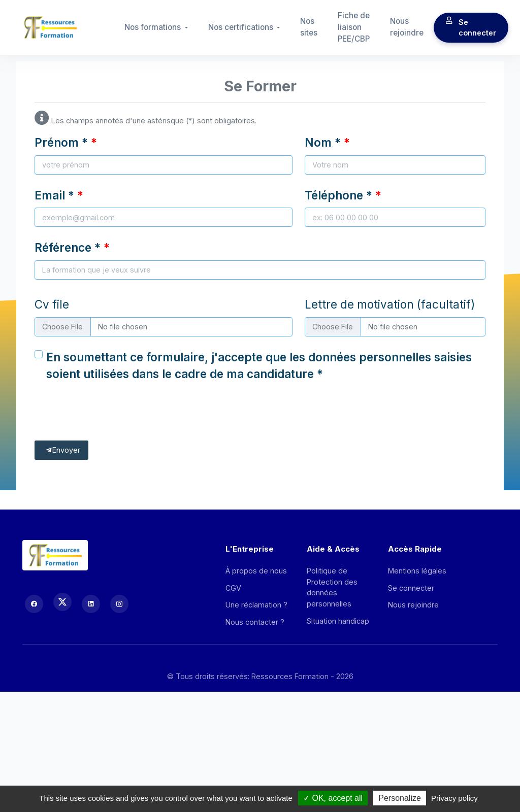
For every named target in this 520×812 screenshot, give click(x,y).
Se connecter (471, 28)
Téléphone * (338, 195)
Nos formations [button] (154, 27)
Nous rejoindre (407, 27)
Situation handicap (338, 621)
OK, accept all (333, 798)
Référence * (68, 247)
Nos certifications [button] (242, 27)
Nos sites (309, 27)
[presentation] (112, 415)
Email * (54, 195)
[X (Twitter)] (62, 602)
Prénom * (61, 142)
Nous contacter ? (255, 622)
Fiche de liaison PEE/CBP (354, 27)
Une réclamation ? (256, 605)
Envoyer (63, 450)
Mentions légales (417, 571)
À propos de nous (256, 571)
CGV (233, 588)
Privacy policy (454, 798)
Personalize (400, 798)
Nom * (323, 142)
